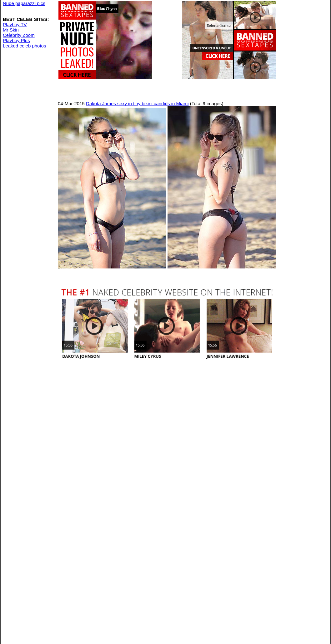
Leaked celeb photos (24, 46)
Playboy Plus (16, 40)
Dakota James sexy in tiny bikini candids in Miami (137, 103)
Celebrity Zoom (19, 35)
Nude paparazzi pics (24, 3)
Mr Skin (11, 30)
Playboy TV (15, 25)
